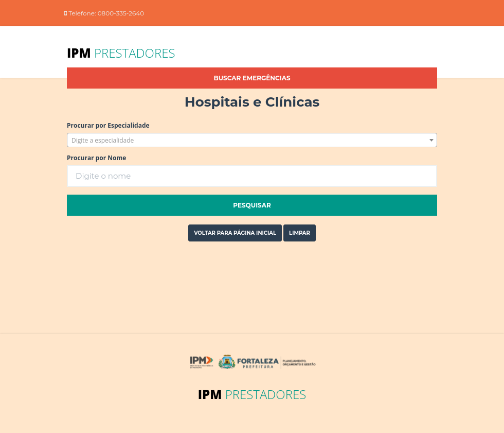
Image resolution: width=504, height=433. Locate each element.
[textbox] (252, 141)
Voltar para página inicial (235, 233)
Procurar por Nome (96, 158)
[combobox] (252, 140)
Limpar (300, 233)
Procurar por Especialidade (108, 125)
